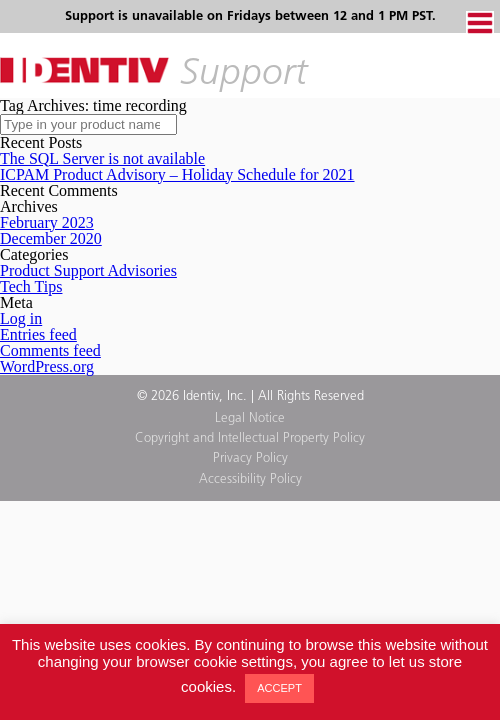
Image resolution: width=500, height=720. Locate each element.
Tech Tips (31, 286)
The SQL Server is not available (102, 158)
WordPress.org (47, 366)
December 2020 (51, 238)
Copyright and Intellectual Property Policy (250, 438)
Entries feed (38, 334)
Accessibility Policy (250, 479)
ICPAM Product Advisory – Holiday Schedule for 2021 (177, 174)
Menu (480, 23)
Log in (21, 318)
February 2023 (47, 222)
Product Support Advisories (88, 270)
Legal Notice (250, 418)
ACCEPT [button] (279, 688)
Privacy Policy (250, 458)
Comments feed (50, 350)
